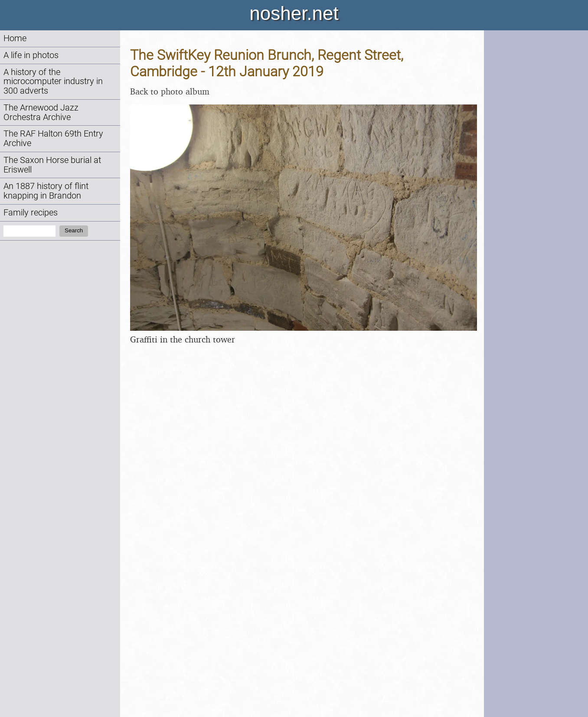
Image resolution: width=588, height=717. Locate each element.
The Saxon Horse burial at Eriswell (52, 165)
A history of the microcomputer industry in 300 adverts (53, 82)
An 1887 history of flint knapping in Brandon (46, 191)
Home (15, 38)
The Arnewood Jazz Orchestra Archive (41, 112)
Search (74, 230)
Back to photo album (170, 91)
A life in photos (31, 55)
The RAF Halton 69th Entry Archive (53, 139)
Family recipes (31, 213)
